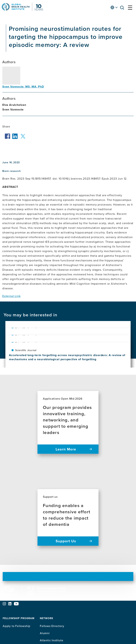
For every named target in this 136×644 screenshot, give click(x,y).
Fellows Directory (52, 626)
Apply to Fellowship (17, 626)
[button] (123, 8)
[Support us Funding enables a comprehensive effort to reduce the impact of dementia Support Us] (68, 517)
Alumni (45, 633)
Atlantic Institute (51, 640)
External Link (11, 296)
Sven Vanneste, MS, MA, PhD (23, 87)
